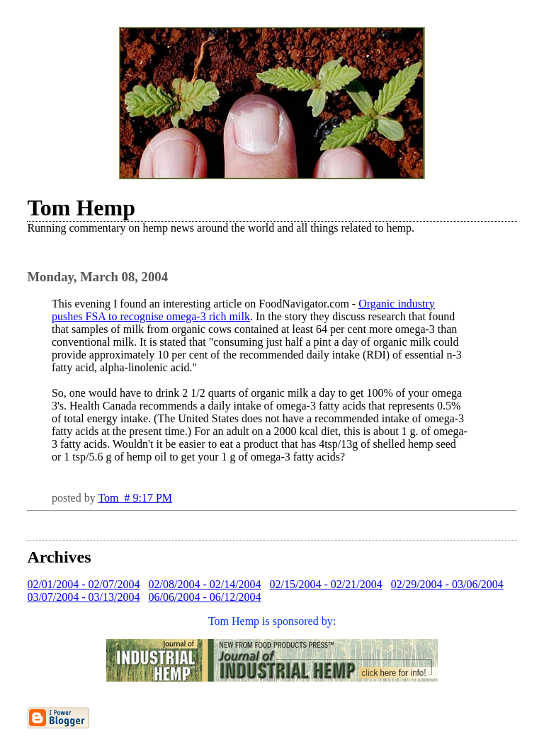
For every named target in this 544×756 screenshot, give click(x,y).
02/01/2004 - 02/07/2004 (83, 584)
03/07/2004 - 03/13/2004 (83, 597)
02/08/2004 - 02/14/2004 (205, 584)
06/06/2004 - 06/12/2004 (205, 597)
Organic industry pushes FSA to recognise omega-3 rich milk (243, 310)
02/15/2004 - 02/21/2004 (326, 584)
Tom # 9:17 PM (135, 498)
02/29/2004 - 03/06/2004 (447, 584)
